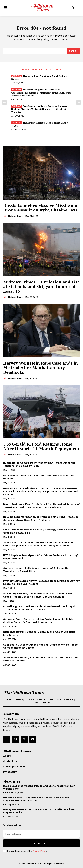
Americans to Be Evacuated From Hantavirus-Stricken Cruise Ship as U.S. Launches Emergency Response (38, 544)
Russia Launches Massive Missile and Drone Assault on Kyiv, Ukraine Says (41, 208)
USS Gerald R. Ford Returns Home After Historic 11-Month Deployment (41, 446)
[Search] (73, 51)
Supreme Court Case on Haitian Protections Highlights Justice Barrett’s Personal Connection (38, 621)
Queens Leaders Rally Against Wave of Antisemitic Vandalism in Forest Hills (36, 570)
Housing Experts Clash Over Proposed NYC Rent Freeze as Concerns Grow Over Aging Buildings (41, 518)
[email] (41, 834)
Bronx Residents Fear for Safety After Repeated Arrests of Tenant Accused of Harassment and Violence (41, 506)
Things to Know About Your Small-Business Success (39, 77)
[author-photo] (5, 216)
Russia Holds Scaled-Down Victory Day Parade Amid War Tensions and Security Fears (39, 464)
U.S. (5, 805)
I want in (41, 843)
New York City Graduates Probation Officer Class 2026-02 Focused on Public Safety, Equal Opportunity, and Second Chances (40, 491)
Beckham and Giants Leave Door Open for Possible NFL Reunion (39, 477)
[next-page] (79, 103)
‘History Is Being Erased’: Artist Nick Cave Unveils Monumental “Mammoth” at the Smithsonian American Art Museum (41, 92)
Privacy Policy (39, 851)
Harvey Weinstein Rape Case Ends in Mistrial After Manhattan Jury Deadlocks (41, 368)
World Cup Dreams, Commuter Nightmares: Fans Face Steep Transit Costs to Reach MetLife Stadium (38, 595)
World (7, 793)
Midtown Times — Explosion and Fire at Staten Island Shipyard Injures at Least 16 (41, 286)
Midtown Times (15, 216)
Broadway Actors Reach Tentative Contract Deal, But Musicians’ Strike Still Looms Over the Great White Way (39, 109)
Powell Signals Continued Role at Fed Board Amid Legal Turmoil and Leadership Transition (39, 608)
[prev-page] (4, 103)
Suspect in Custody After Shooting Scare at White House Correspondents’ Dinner (40, 646)
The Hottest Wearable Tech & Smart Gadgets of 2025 (40, 124)
